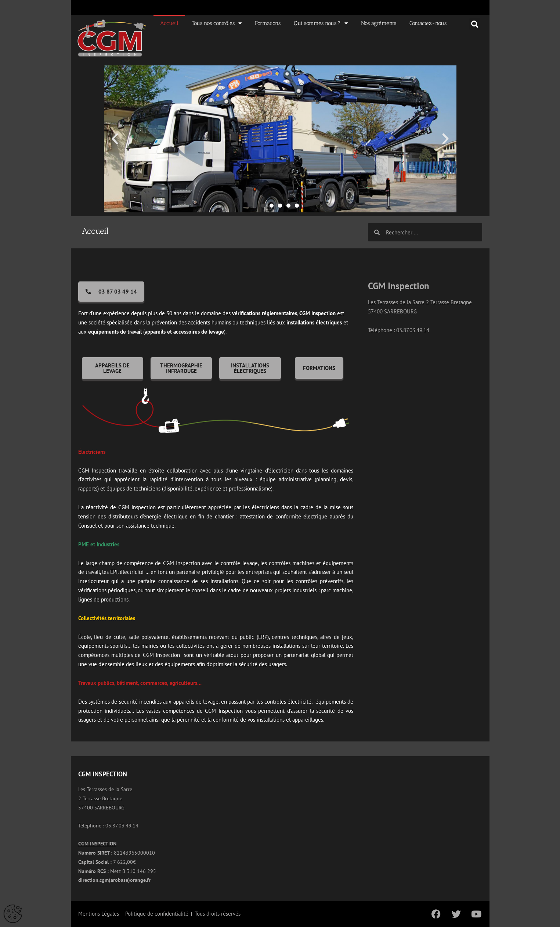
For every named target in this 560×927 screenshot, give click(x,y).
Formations (268, 23)
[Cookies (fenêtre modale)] (13, 914)
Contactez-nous (428, 23)
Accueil (169, 23)
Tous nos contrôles (217, 23)
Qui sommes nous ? (321, 23)
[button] (475, 24)
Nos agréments (379, 23)
